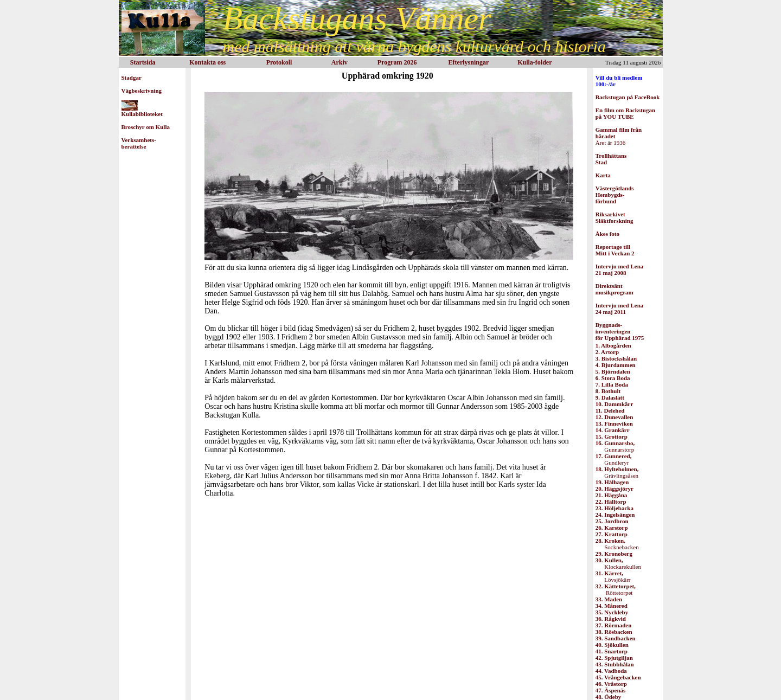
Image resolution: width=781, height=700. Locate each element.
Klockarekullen (618, 563)
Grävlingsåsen (617, 472)
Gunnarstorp (615, 446)
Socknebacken (617, 544)
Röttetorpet (616, 589)
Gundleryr (614, 459)
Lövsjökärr (613, 576)
